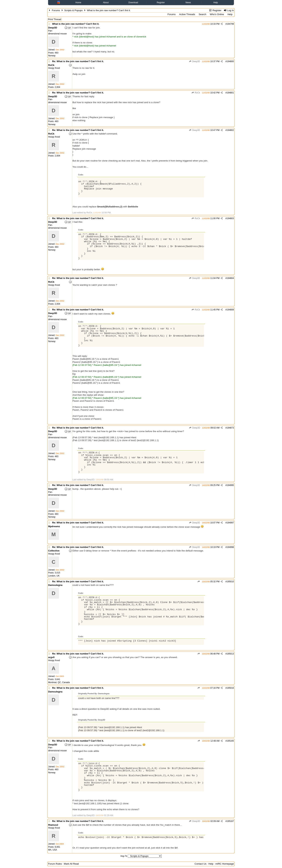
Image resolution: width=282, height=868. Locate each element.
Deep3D (194, 61)
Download (133, 3)
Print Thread (55, 19)
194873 (230, 428)
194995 (230, 485)
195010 (230, 582)
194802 (230, 130)
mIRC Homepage (225, 864)
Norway (52, 56)
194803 (230, 218)
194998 (230, 547)
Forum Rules (55, 864)
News (188, 3)
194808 (230, 310)
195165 (230, 741)
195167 (230, 821)
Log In (229, 10)
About (106, 3)
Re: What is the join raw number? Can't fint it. (78, 61)
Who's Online (217, 14)
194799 (230, 24)
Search (202, 14)
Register (161, 3)
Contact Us (201, 864)
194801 (230, 93)
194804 (230, 278)
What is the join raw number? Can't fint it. (76, 24)
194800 (230, 61)
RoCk (196, 93)
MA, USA (53, 850)
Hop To (124, 856)
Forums (56, 10)
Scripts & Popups (73, 10)
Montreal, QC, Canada (59, 682)
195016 (230, 688)
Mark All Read (71, 864)
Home (78, 3)
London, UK (54, 576)
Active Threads (187, 14)
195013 (230, 654)
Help (216, 3)
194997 (230, 523)
